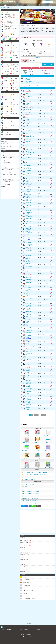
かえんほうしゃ (29, 399)
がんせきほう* (29, 297)
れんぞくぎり (29, 276)
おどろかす (28, 78)
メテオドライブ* (30, 156)
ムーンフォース (29, 348)
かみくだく (29, 310)
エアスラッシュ (29, 408)
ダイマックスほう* (30, 130)
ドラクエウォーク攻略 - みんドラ (25, 629)
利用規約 (23, 634)
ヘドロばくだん (29, 197)
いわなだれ (29, 383)
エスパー (46, 51)
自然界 (51, 51)
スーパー (26, 45)
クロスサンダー (29, 207)
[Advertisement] (37, 521)
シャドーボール (29, 143)
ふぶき (28, 117)
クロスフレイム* (30, 242)
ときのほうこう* (30, 111)
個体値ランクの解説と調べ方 (29, 489)
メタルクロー (29, 193)
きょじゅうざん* (30, 194)
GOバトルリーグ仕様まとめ (28, 484)
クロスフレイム (29, 204)
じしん (28, 124)
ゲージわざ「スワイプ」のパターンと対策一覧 (32, 477)
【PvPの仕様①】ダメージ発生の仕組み (31, 496)
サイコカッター (29, 154)
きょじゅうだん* (30, 380)
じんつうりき (29, 113)
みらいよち (29, 255)
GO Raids (38, 629)
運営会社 (27, 634)
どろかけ (28, 295)
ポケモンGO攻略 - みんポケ (12, 2)
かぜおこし (29, 372)
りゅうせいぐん (29, 185)
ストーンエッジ (29, 316)
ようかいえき (29, 324)
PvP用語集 (25, 487)
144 (42, 415)
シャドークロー (29, 106)
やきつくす (29, 94)
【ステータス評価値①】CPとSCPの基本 (31, 491)
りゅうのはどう (29, 181)
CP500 (49, 45)
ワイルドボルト (29, 364)
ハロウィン (25, 54)
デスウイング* (29, 188)
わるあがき (28, 80)
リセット (45, 65)
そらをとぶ (29, 191)
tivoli (34, 25)
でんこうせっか (29, 81)
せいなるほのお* (30, 95)
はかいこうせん (29, 175)
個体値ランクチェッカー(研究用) (29, 503)
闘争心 (30, 54)
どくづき (28, 151)
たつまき (28, 387)
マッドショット (29, 135)
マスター (41, 45)
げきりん (28, 105)
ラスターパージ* (30, 249)
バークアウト (29, 328)
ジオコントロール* (30, 347)
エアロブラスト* (30, 92)
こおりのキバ (29, 126)
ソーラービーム (29, 284)
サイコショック (29, 287)
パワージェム (29, 358)
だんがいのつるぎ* (30, 137)
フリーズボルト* (30, 101)
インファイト (29, 319)
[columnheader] (29, 76)
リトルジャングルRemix (37, 51)
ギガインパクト (29, 390)
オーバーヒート (29, 252)
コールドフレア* (30, 98)
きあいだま (29, 201)
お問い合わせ (33, 634)
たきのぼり (29, 170)
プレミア (28, 51)
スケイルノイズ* (30, 377)
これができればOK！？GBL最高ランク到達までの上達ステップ (35, 472)
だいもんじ (29, 169)
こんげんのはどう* (30, 172)
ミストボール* (29, 274)
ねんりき (28, 142)
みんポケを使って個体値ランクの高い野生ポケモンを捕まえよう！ (36, 475)
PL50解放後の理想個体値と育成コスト (31, 479)
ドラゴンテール (29, 90)
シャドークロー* (30, 279)
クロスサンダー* (30, 246)
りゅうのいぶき (29, 97)
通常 (23, 51)
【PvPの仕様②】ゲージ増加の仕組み (30, 498)
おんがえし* (29, 294)
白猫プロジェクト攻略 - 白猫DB (6, 629)
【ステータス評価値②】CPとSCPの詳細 (31, 494)
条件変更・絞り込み (37, 57)
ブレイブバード (29, 140)
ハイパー (34, 45)
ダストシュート (29, 326)
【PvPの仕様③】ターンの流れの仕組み (31, 501)
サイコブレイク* (30, 262)
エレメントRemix (38, 54)
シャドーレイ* (29, 159)
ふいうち (28, 186)
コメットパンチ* (30, 278)
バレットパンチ (29, 302)
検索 (51, 65)
